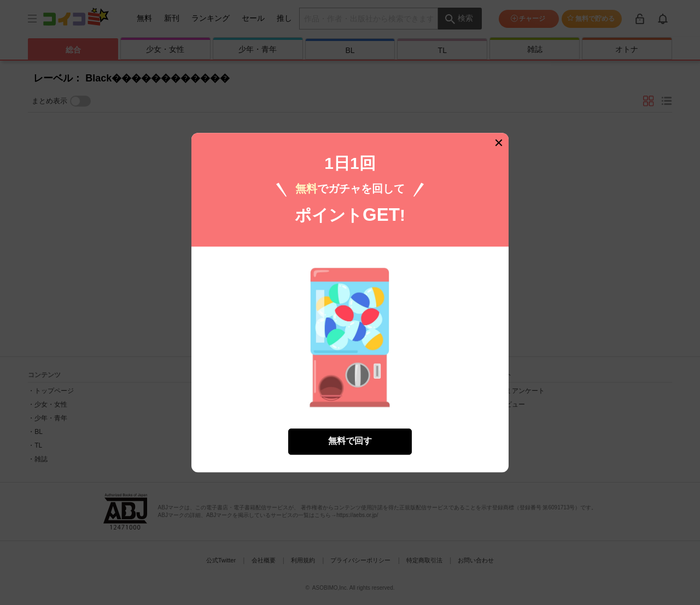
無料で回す (350, 441)
